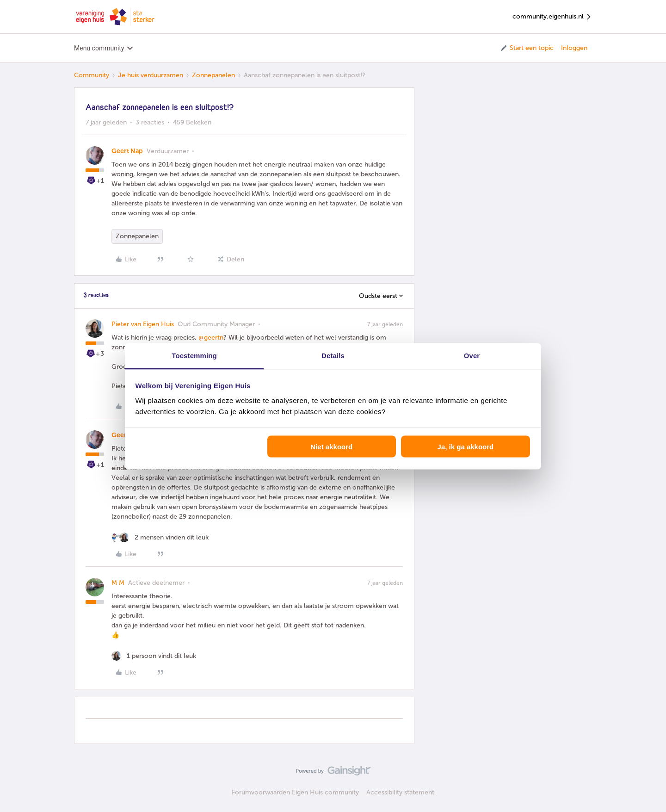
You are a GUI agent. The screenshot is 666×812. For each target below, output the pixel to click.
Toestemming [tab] (194, 355)
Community (92, 75)
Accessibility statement (400, 792)
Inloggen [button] (574, 48)
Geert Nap (127, 151)
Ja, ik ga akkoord (466, 447)
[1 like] (154, 656)
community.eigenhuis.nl (552, 17)
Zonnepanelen (213, 75)
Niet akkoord (331, 447)
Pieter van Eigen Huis (143, 324)
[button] (527, 48)
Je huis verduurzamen (151, 75)
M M (118, 583)
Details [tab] (333, 355)
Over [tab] (472, 355)
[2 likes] (160, 537)
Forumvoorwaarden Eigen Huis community (295, 792)
